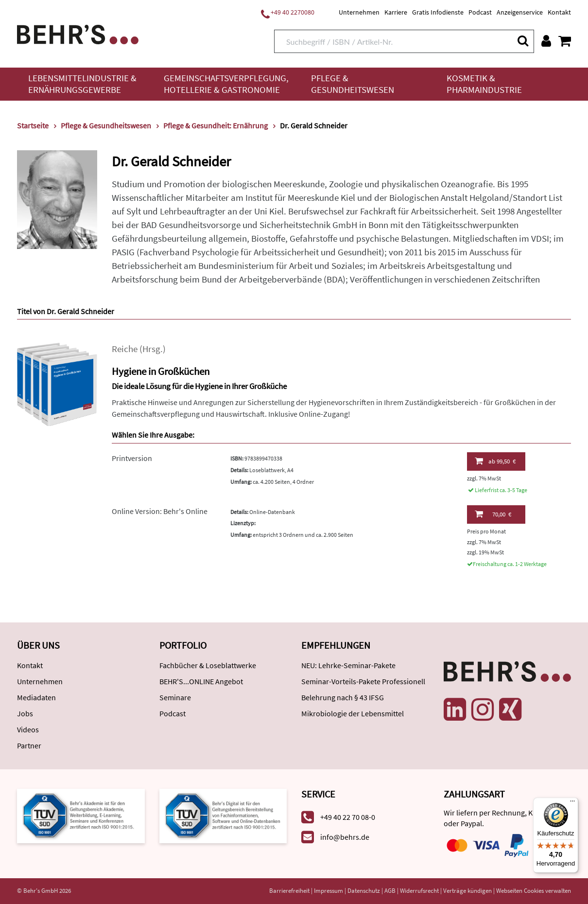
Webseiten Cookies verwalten (534, 891)
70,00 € (493, 514)
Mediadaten (36, 697)
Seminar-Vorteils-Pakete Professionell (363, 681)
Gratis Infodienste (438, 12)
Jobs (25, 713)
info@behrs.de (345, 837)
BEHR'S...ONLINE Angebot (201, 681)
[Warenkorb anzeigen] (565, 41)
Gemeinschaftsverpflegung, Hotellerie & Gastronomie (226, 84)
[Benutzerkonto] (546, 41)
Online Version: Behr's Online (160, 511)
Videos (28, 729)
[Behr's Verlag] (78, 33)
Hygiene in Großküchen (161, 371)
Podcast (480, 12)
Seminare (175, 697)
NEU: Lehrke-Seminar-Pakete (348, 665)
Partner (29, 745)
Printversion (132, 458)
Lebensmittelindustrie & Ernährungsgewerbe (82, 84)
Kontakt (559, 12)
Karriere (396, 12)
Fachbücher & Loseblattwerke (208, 665)
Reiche (125, 349)
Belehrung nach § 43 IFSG (343, 697)
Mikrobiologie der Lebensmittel (353, 713)
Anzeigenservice (520, 12)
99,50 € (495, 461)
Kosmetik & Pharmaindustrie (484, 84)
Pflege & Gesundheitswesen (353, 84)
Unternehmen (359, 12)
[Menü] (572, 803)
